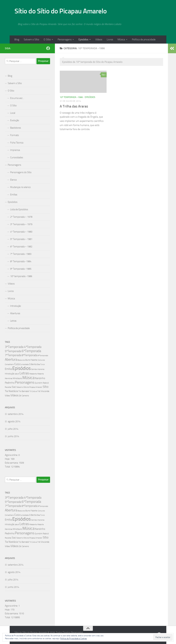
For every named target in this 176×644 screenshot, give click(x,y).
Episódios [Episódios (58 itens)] (21, 368)
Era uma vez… (17, 98)
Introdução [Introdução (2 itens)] (10, 374)
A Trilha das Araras (74, 106)
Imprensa (15, 150)
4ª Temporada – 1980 (21, 232)
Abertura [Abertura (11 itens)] (11, 360)
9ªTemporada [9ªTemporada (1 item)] (43, 356)
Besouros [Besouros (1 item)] (21, 360)
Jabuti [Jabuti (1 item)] (17, 374)
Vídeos (99, 39)
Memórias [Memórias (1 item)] (9, 378)
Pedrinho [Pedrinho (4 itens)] (10, 383)
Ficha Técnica (17, 143)
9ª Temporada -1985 (21, 269)
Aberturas (15, 313)
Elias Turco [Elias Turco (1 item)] (41, 364)
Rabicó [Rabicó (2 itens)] (46, 383)
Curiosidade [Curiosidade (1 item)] (24, 364)
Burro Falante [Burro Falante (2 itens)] (31, 360)
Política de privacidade (144, 39)
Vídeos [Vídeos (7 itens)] (14, 395)
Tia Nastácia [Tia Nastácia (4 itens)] (11, 391)
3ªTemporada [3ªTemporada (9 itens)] (14, 347)
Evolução (15, 120)
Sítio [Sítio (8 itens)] (46, 387)
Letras (13, 321)
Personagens (65, 39)
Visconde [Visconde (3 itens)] (45, 391)
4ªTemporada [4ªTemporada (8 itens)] (33, 347)
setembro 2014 (16, 414)
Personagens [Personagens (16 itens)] (25, 382)
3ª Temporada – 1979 (21, 224)
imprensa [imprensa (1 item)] (41, 369)
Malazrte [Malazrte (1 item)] (41, 374)
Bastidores (16, 128)
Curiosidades (17, 157)
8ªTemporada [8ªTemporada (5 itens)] (29, 355)
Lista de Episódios (19, 209)
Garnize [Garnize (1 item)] (34, 369)
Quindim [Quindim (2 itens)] (39, 383)
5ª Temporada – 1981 (21, 239)
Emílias (14, 195)
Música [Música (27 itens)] (28, 378)
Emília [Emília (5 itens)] (8, 369)
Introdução (16, 306)
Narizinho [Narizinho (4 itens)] (40, 378)
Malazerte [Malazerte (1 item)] (33, 374)
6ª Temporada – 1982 (21, 247)
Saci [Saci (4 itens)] (14, 387)
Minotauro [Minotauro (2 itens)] (17, 378)
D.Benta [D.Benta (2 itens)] (33, 364)
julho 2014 (13, 429)
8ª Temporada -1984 (21, 261)
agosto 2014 (14, 421)
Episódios (83, 39)
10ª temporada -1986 (71, 97)
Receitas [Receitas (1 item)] (8, 387)
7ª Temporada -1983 (21, 254)
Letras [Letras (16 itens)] (24, 373)
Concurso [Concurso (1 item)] (41, 360)
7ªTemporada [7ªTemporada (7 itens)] (13, 355)
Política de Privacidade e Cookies (74, 639)
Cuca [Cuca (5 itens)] (17, 364)
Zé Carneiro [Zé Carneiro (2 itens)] (24, 396)
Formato (15, 135)
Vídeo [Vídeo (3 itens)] (7, 396)
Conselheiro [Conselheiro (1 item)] (9, 364)
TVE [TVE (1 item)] (39, 391)
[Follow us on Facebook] (48, 48)
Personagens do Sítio (21, 172)
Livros (110, 39)
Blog (17, 39)
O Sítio (47, 39)
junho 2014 (13, 436)
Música (121, 39)
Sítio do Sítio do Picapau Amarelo (61, 11)
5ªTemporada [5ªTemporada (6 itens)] (13, 351)
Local (13, 113)
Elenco (13, 180)
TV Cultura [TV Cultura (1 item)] (33, 391)
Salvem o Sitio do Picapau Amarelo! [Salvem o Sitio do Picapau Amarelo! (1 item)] (29, 387)
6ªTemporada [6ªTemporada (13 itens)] (31, 351)
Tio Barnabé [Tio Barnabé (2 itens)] (24, 391)
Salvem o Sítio (31, 39)
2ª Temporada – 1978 (21, 217)
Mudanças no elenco (20, 187)
